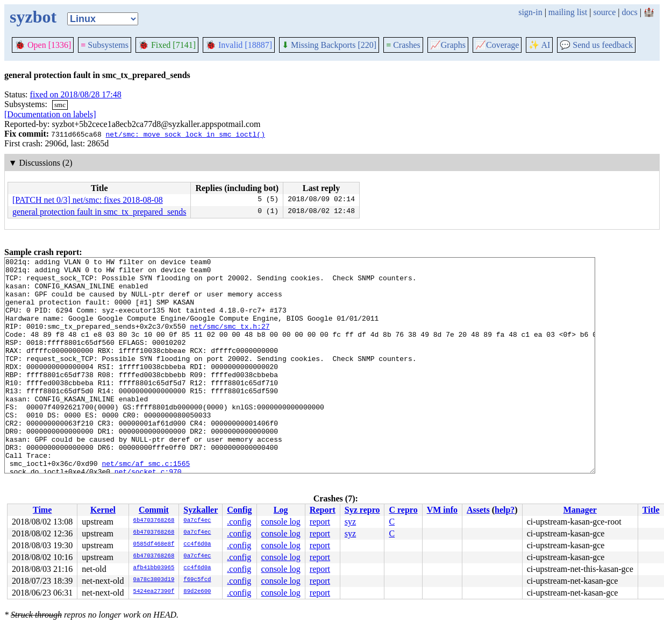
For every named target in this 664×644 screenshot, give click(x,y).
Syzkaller (201, 510)
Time (42, 510)
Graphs (448, 45)
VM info (442, 510)
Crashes (403, 45)
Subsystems (105, 45)
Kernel (103, 510)
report (320, 522)
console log (281, 522)
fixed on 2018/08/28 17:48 (76, 94)
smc (60, 105)
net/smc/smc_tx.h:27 (230, 341)
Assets (478, 510)
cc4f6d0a (197, 544)
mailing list (568, 12)
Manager (580, 510)
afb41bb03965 (154, 568)
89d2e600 (197, 592)
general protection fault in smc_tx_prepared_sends (99, 212)
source (605, 12)
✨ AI (539, 45)
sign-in (530, 12)
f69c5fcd (197, 580)
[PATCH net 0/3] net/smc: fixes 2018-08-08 (88, 200)
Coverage (497, 45)
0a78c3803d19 (154, 580)
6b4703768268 (154, 521)
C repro (403, 510)
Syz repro (362, 510)
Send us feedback (596, 45)
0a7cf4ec (197, 521)
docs (629, 12)
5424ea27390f (154, 592)
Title (651, 510)
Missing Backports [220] (329, 45)
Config (239, 510)
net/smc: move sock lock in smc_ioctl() (185, 134)
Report (323, 510)
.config (239, 522)
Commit (154, 510)
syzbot (33, 17)
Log (281, 510)
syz (350, 522)
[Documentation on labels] (50, 114)
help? (505, 510)
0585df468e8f (154, 544)
